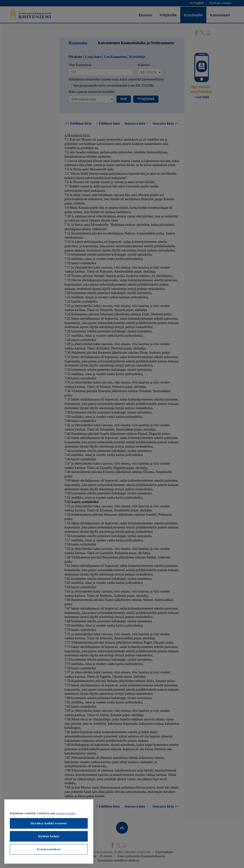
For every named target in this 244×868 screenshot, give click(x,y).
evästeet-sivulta (66, 813)
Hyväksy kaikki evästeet (49, 823)
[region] (49, 832)
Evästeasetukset (49, 849)
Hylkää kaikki (49, 836)
